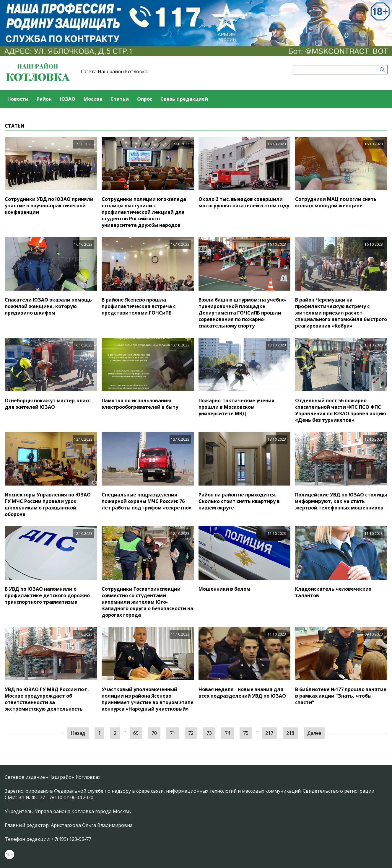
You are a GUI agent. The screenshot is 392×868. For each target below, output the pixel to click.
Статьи (120, 99)
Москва (93, 99)
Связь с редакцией (184, 99)
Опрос (145, 99)
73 (209, 733)
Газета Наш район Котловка (114, 71)
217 (269, 733)
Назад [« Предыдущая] (78, 733)
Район (44, 99)
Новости (18, 99)
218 (290, 733)
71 (173, 733)
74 (227, 733)
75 (246, 733)
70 (154, 733)
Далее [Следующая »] (314, 733)
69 (136, 733)
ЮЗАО (68, 99)
